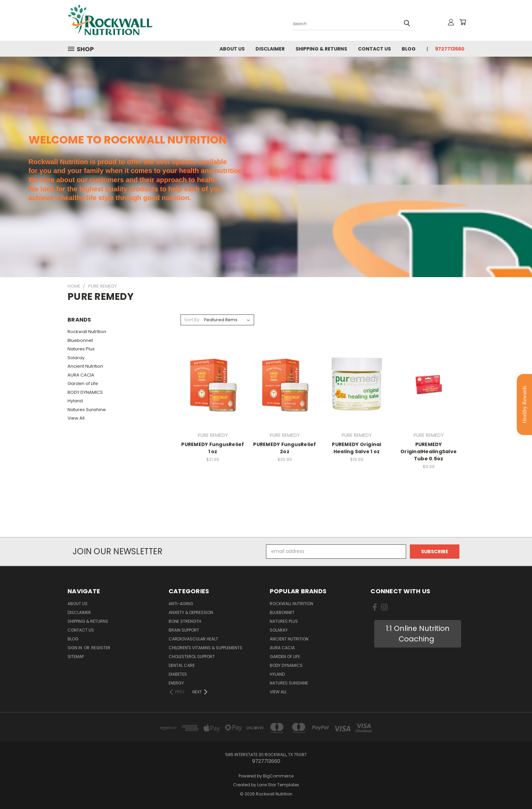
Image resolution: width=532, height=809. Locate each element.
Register (101, 648)
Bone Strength (185, 621)
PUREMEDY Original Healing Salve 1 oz (356, 448)
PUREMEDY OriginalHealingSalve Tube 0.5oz (429, 451)
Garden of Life (83, 383)
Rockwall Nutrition (87, 332)
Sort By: (192, 320)
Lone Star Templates (278, 785)
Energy (176, 683)
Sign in (75, 648)
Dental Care (182, 665)
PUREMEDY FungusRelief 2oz (284, 448)
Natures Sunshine (87, 410)
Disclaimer (270, 49)
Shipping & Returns (321, 49)
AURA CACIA (81, 375)
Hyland (75, 401)
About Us (232, 49)
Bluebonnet (80, 340)
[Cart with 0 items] (463, 22)
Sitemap (76, 657)
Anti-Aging (181, 604)
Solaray (76, 358)
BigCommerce (278, 776)
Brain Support (184, 630)
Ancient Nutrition (85, 366)
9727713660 (450, 49)
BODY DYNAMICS (85, 392)
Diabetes (178, 674)
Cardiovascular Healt (193, 639)
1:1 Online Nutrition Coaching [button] (418, 634)
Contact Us (374, 49)
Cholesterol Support (192, 657)
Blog (409, 49)
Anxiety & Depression (191, 612)
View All (76, 418)
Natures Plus (81, 349)
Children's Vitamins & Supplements (205, 648)
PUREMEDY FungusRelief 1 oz (213, 448)
